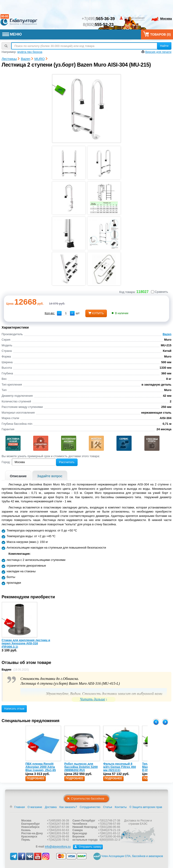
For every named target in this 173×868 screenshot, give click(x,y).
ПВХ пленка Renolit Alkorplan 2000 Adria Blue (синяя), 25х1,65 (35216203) (41, 769)
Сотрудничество (90, 807)
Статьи (108, 807)
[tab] (18, 475)
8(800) (98, 25)
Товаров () (157, 34)
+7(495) (98, 19)
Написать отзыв (14, 709)
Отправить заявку (88, 847)
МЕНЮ (12, 34)
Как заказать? (68, 807)
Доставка (51, 807)
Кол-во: (50, 313)
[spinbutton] (66, 313)
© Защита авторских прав (146, 807)
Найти (164, 46)
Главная (20, 807)
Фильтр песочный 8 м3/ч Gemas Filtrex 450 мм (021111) (120, 767)
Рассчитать (67, 462)
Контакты (121, 807)
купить (96, 313)
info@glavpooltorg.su (58, 847)
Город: (6, 462)
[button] (72, 313)
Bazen (167, 334)
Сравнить (159, 292)
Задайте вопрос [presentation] (50, 476)
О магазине (35, 807)
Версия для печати (158, 52)
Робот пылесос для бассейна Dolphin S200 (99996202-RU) (81, 767)
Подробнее (36, 778)
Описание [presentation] (18, 476)
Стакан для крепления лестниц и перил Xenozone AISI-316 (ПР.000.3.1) (26, 643)
